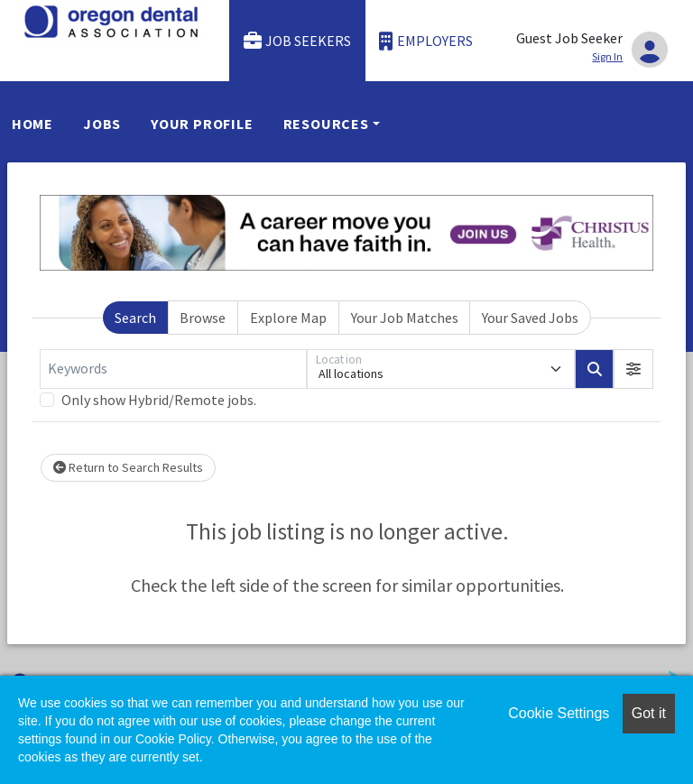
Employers (426, 41)
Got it (649, 713)
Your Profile (202, 124)
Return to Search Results (128, 467)
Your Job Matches (405, 318)
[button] (633, 369)
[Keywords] (173, 369)
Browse (203, 318)
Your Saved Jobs (530, 318)
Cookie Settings (559, 713)
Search (135, 318)
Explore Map (288, 318)
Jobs (102, 124)
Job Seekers (298, 41)
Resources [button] (326, 124)
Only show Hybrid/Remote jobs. (159, 400)
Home (32, 124)
